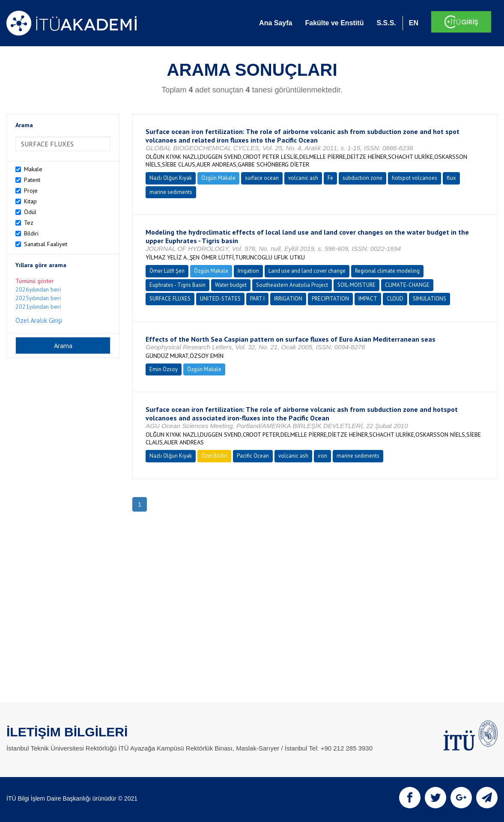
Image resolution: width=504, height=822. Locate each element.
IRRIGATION (288, 299)
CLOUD (395, 299)
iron (322, 456)
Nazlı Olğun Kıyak (171, 178)
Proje (31, 191)
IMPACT (368, 299)
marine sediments (171, 192)
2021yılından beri (38, 307)
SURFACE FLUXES (170, 299)
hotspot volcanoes (415, 178)
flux (451, 178)
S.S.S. (386, 23)
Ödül (30, 212)
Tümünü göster (35, 281)
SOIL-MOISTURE (356, 285)
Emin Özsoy (164, 369)
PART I (257, 299)
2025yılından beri (38, 298)
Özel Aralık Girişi (39, 320)
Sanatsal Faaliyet (46, 244)
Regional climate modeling (387, 271)
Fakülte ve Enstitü (334, 23)
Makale (33, 169)
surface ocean (262, 178)
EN (414, 23)
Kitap (30, 201)
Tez (29, 223)
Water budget (231, 285)
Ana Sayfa (276, 23)
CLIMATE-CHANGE (407, 285)
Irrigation (248, 271)
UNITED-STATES (220, 299)
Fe (330, 178)
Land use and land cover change (307, 271)
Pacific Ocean (253, 456)
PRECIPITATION (330, 299)
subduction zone (362, 178)
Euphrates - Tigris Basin (177, 285)
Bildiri (31, 233)
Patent (32, 180)
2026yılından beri (38, 289)
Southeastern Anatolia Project (292, 285)
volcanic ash (303, 178)
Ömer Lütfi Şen (167, 271)
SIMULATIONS (429, 299)
